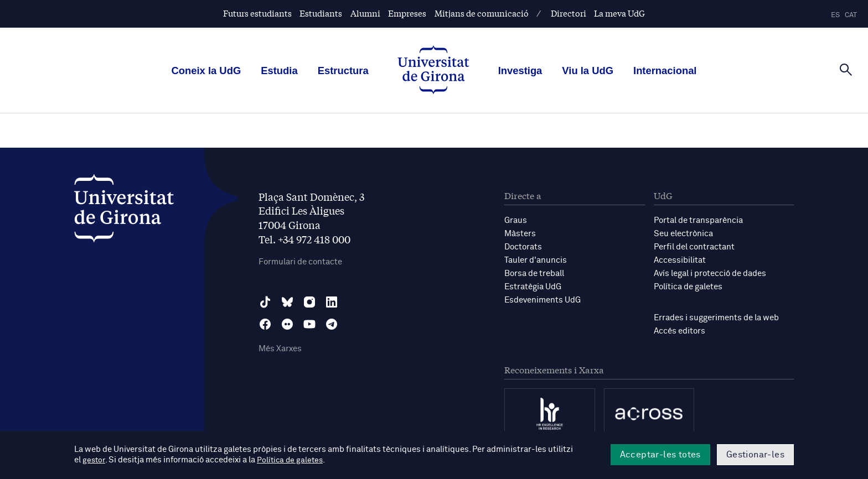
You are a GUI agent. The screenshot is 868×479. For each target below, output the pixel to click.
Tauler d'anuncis (536, 260)
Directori (569, 13)
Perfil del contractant (694, 247)
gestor (94, 460)
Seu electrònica (683, 234)
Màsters (520, 234)
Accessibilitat (680, 260)
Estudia (279, 71)
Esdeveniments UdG (542, 300)
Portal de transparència (698, 220)
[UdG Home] (433, 71)
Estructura (343, 71)
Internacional (665, 71)
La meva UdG (619, 13)
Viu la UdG (588, 71)
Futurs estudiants (257, 13)
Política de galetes (688, 287)
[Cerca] (846, 70)
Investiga (520, 71)
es (835, 15)
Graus (516, 220)
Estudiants (321, 13)
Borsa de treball (534, 274)
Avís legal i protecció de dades (710, 274)
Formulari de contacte (300, 262)
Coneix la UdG (206, 71)
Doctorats (523, 247)
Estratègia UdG (533, 287)
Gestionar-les (755, 455)
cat (851, 15)
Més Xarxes (280, 349)
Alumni (365, 13)
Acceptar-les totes (660, 455)
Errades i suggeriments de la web (716, 318)
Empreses (407, 13)
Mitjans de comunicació (482, 13)
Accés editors (680, 331)
